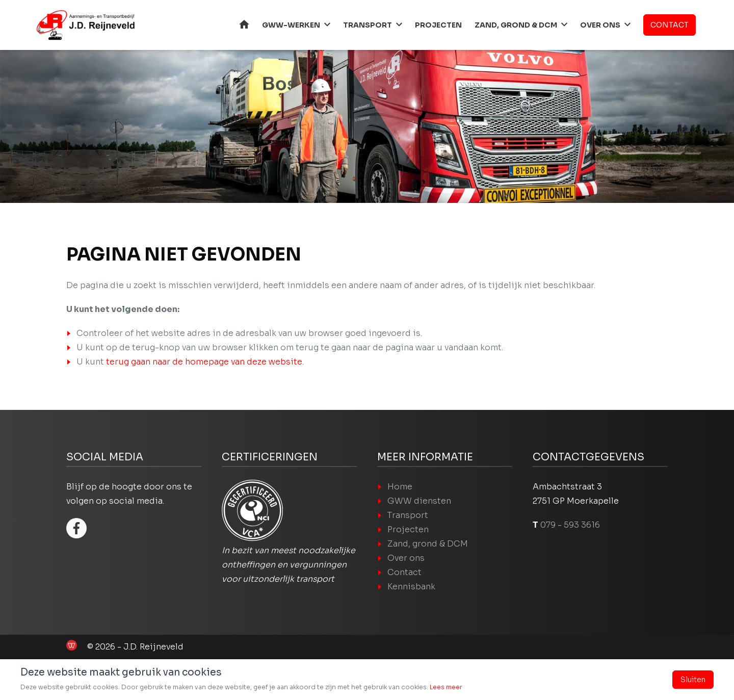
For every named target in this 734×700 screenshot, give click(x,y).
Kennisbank (411, 587)
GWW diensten (419, 501)
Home (244, 24)
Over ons (600, 25)
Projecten (438, 25)
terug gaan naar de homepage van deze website (204, 362)
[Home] (84, 25)
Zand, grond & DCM (516, 25)
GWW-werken (291, 25)
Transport (368, 25)
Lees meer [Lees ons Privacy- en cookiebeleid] (446, 687)
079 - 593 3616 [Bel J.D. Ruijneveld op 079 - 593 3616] (570, 525)
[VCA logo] (252, 510)
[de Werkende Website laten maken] (72, 645)
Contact (670, 25)
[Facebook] (76, 528)
